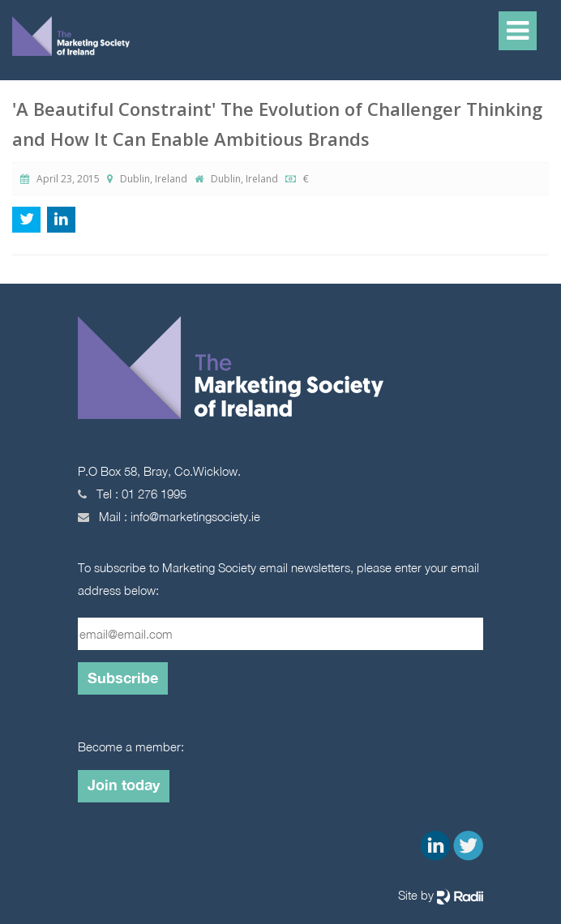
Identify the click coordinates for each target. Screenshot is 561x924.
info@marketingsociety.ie (195, 516)
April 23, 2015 (60, 179)
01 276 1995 (154, 494)
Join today (124, 785)
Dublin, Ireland (148, 179)
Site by (441, 896)
